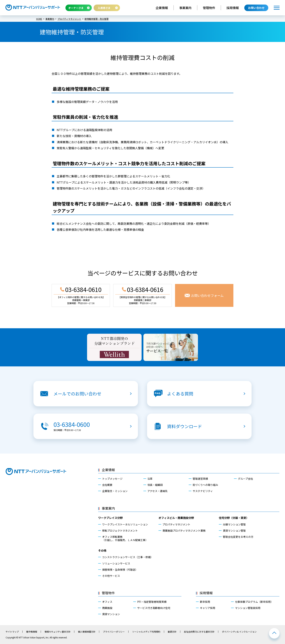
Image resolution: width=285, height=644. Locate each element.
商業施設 (107, 608)
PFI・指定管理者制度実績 (152, 602)
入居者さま (104, 8)
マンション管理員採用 (248, 608)
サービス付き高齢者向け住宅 (154, 608)
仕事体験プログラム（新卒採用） (254, 602)
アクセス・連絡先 (157, 491)
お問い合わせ (256, 8)
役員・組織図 (155, 485)
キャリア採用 (208, 608)
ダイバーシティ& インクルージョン (239, 632)
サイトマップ (12, 632)
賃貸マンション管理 (234, 531)
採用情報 (233, 8)
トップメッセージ (112, 479)
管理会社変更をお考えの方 (238, 537)
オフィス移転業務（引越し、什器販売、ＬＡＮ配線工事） (125, 538)
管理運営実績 (200, 479)
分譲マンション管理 (234, 524)
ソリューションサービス (116, 563)
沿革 (150, 479)
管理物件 (209, 8)
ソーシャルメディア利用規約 (146, 632)
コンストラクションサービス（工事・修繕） (128, 557)
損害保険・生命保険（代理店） (120, 570)
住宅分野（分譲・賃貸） (234, 518)
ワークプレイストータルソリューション (125, 524)
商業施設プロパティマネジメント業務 (184, 531)
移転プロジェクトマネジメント (120, 531)
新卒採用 (205, 602)
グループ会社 (245, 479)
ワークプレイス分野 (110, 518)
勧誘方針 (172, 632)
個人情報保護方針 (87, 632)
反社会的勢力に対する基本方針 (199, 632)
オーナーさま (76, 8)
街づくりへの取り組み (205, 485)
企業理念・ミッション (115, 491)
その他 (102, 550)
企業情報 (162, 8)
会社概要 (107, 485)
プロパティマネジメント (176, 524)
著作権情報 (32, 632)
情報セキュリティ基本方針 (58, 632)
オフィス (107, 602)
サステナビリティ (203, 491)
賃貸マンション (111, 614)
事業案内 (185, 8)
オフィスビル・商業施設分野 (176, 518)
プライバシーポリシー (114, 632)
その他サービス (111, 576)
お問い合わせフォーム (207, 295)
